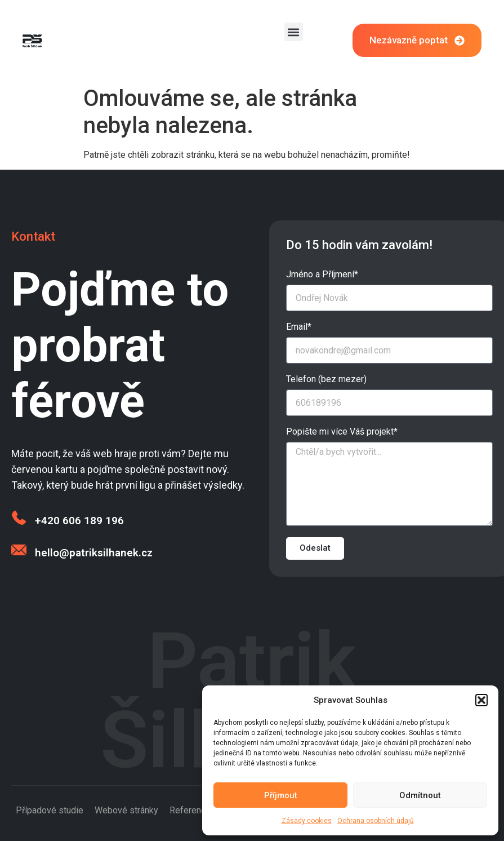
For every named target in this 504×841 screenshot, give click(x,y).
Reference (190, 810)
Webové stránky (126, 810)
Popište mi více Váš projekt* (342, 432)
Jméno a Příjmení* (322, 275)
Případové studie (50, 810)
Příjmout (281, 795)
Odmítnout (420, 795)
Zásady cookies (307, 821)
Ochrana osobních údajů (376, 821)
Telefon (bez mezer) (326, 380)
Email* (299, 327)
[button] (481, 700)
